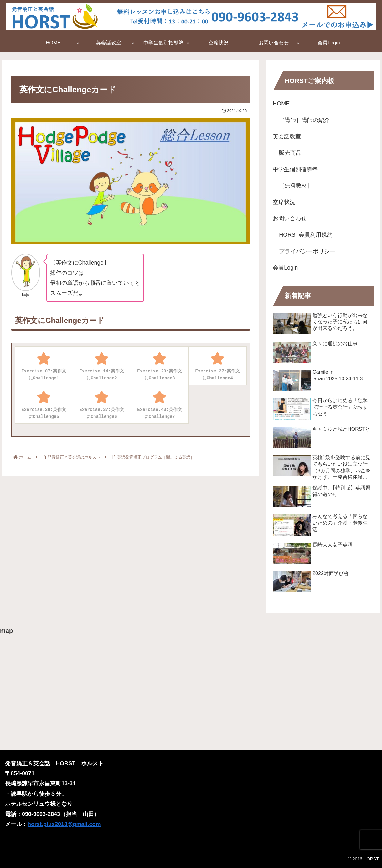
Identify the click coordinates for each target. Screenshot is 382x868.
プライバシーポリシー (307, 251)
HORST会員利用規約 (306, 235)
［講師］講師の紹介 (304, 120)
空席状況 (284, 202)
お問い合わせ (290, 218)
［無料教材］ (296, 186)
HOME (281, 104)
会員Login (285, 268)
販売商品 (290, 153)
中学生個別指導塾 (295, 169)
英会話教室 (287, 136)
